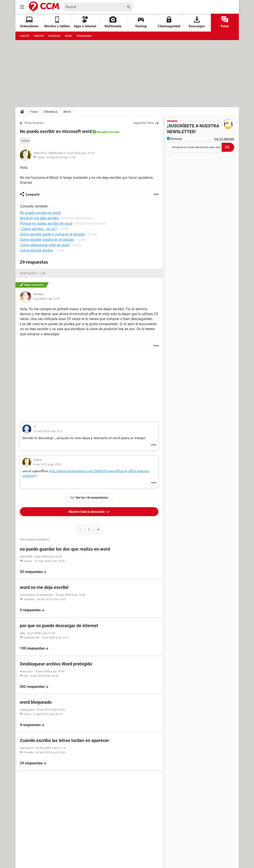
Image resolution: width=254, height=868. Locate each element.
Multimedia (113, 22)
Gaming (141, 22)
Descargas (197, 22)
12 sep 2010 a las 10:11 (48, 431)
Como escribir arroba (36, 250)
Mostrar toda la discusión (87, 512)
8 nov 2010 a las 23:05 (47, 464)
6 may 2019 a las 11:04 (61, 157)
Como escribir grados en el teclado (47, 240)
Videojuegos (84, 36)
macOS (25, 36)
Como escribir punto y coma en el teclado (52, 234)
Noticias (175, 139)
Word (67, 112)
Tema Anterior (34, 123)
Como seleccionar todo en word (45, 245)
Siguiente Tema (144, 123)
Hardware (54, 36)
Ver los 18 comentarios (92, 498)
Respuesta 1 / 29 (33, 273)
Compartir (33, 195)
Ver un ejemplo (224, 139)
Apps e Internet (85, 22)
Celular (25, 141)
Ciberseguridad (169, 22)
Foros (225, 22)
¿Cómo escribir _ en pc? (38, 229)
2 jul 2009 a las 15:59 (46, 299)
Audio (68, 36)
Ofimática (51, 112)
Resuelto (102, 132)
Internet (39, 36)
